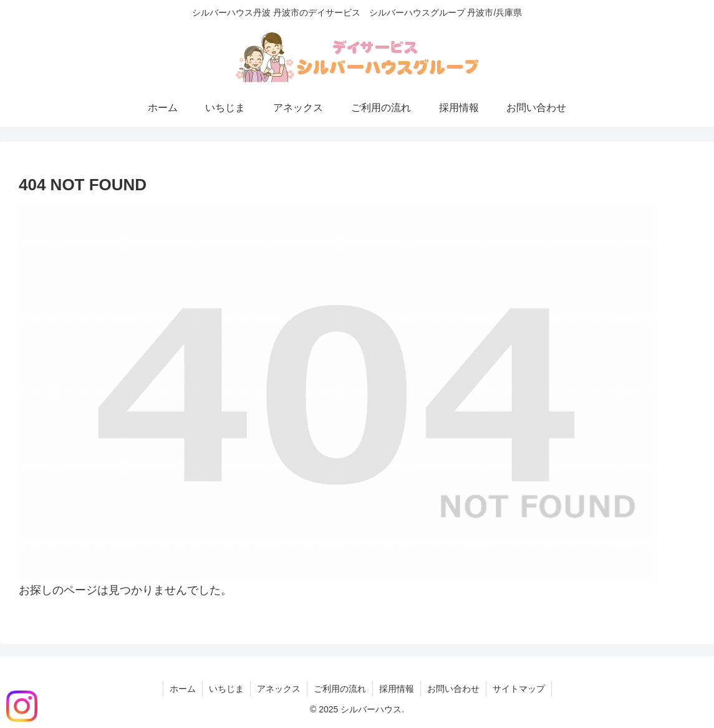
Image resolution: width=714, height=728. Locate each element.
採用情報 (397, 689)
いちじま (226, 689)
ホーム (183, 689)
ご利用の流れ (340, 689)
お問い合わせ (453, 689)
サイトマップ (519, 689)
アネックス (279, 689)
